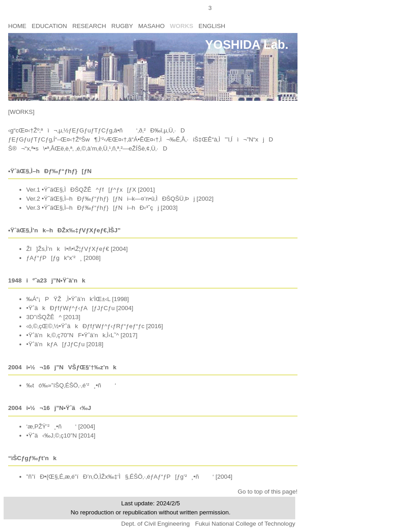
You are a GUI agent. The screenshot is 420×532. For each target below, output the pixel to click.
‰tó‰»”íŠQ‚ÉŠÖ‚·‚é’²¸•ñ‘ (71, 385)
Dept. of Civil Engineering (156, 524)
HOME (17, 26)
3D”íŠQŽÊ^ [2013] (53, 317)
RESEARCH (89, 26)
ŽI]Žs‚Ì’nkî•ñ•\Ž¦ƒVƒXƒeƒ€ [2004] (77, 249)
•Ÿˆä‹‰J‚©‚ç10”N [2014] (61, 435)
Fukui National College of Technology (245, 524)
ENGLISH (212, 26)
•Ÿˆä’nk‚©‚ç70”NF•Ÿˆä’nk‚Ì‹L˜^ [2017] (82, 335)
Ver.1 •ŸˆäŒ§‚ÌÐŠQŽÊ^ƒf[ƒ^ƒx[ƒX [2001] (90, 190)
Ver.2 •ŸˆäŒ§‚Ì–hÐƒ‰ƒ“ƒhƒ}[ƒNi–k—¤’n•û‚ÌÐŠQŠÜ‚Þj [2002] (120, 199)
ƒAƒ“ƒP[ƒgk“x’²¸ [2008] (63, 258)
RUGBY (122, 26)
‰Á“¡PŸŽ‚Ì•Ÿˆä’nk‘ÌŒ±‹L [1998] (78, 299)
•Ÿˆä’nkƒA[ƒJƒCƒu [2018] (65, 344)
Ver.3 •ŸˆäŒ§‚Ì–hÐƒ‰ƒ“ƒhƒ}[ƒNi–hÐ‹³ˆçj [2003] (102, 208)
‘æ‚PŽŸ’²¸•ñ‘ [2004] (61, 426)
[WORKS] (21, 112)
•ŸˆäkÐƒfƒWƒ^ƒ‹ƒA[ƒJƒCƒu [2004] (80, 308)
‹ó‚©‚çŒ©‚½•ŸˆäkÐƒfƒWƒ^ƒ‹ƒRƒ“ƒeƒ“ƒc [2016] (95, 326)
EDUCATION (49, 26)
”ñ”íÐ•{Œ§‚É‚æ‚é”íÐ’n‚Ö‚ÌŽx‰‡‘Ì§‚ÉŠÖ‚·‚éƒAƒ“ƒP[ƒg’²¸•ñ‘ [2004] (129, 477)
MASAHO (151, 26)
